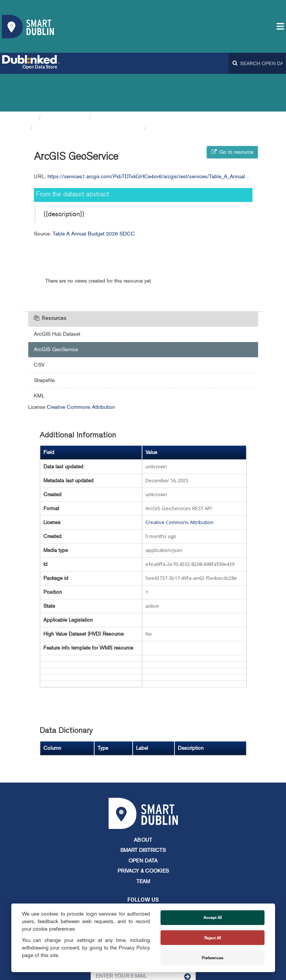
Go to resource (232, 114)
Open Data (143, 823)
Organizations (65, 80)
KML (39, 358)
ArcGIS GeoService (180, 90)
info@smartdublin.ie (86, 901)
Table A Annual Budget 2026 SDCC (88, 90)
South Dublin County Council (137, 80)
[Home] (31, 80)
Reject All (213, 938)
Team (143, 844)
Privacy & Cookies (143, 833)
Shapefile (44, 343)
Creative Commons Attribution (81, 369)
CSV (39, 327)
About (143, 802)
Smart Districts (143, 813)
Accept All (213, 917)
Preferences (212, 958)
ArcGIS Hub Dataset (57, 296)
